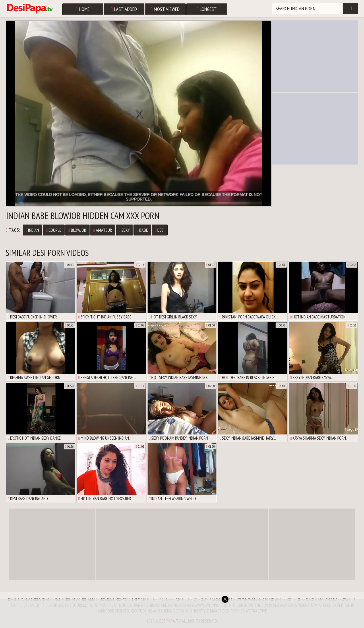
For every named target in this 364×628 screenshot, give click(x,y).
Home (83, 9)
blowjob (77, 230)
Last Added (124, 9)
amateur (103, 230)
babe (142, 230)
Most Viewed (165, 9)
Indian (33, 230)
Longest (207, 9)
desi (160, 230)
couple (54, 230)
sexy (124, 230)
